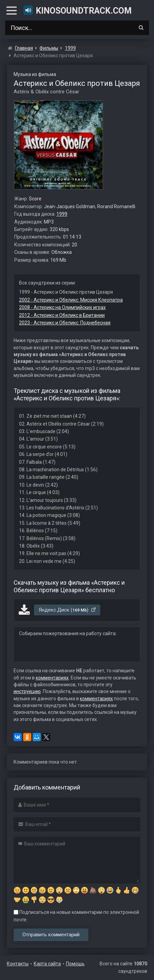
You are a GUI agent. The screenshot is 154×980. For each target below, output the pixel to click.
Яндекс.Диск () (67, 610)
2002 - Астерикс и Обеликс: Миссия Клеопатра (71, 300)
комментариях (52, 678)
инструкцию (27, 691)
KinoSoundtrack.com (77, 10)
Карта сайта (47, 964)
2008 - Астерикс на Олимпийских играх (62, 307)
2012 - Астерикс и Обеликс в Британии (62, 315)
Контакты (18, 964)
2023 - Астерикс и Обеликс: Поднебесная (65, 323)
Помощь (75, 964)
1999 (62, 214)
